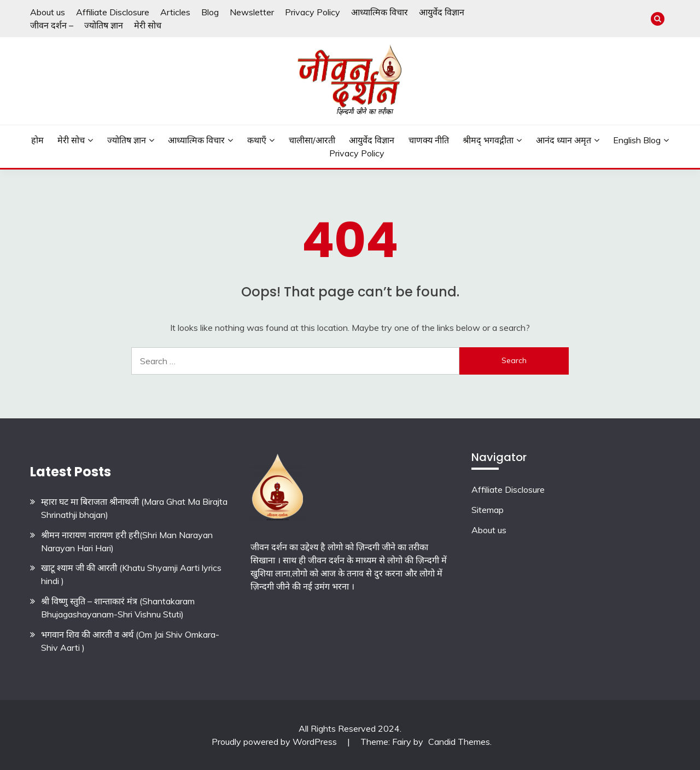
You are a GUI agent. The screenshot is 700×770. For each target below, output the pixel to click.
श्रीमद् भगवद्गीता (488, 140)
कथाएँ (257, 140)
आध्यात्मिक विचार (380, 12)
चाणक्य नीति (429, 140)
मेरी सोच (148, 25)
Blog (210, 12)
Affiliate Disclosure (113, 12)
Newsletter (252, 12)
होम (37, 140)
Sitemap (488, 510)
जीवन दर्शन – (52, 25)
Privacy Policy (313, 12)
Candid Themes (459, 742)
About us (48, 12)
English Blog (637, 140)
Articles (175, 12)
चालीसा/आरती (312, 140)
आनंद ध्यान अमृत (564, 140)
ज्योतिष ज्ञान (104, 25)
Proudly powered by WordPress (275, 742)
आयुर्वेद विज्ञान (442, 12)
